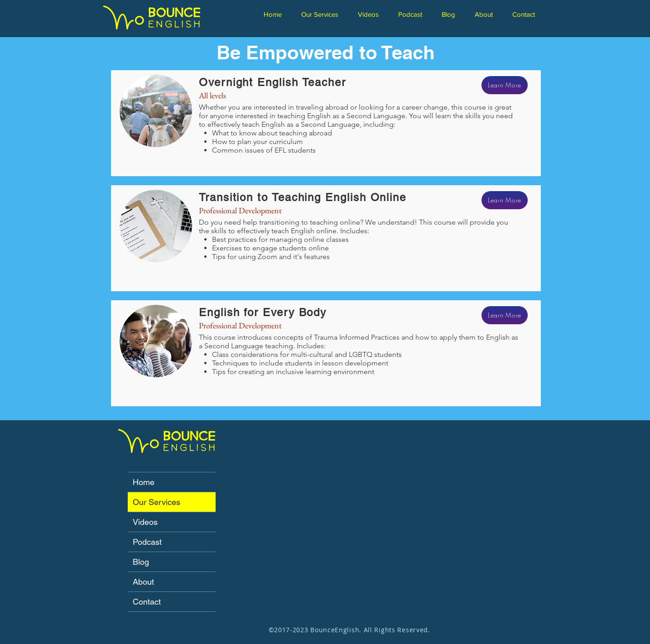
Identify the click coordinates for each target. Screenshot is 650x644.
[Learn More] (505, 85)
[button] (323, 14)
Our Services (156, 502)
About (143, 582)
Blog (141, 562)
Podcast (147, 542)
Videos (145, 522)
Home (144, 482)
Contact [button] (147, 602)
